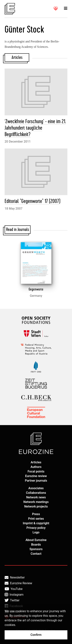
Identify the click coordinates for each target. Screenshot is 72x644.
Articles (36, 462)
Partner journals (36, 481)
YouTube (14, 589)
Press (36, 514)
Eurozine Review (18, 583)
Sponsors (36, 549)
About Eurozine (36, 540)
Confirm (36, 635)
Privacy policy (36, 528)
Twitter (12, 600)
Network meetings (36, 502)
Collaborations (36, 493)
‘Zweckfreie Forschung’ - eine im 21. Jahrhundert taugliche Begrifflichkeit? (35, 128)
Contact (36, 554)
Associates (36, 488)
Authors (36, 467)
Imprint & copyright (36, 523)
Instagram (14, 595)
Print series (36, 519)
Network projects (36, 506)
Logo (36, 532)
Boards (36, 545)
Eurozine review (36, 476)
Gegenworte (36, 289)
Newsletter (15, 578)
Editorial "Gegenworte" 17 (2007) (32, 201)
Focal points (36, 471)
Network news (36, 497)
